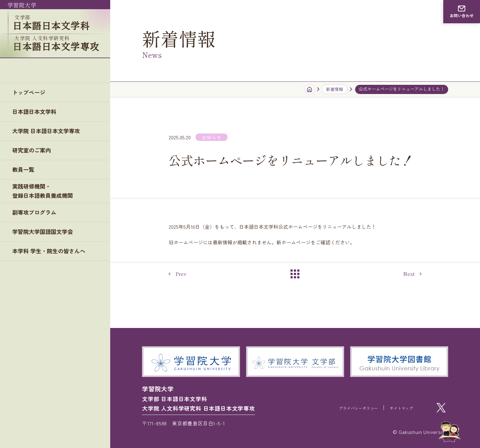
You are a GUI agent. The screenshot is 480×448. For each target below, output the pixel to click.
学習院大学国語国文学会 (46, 212)
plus (101, 89)
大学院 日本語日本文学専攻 (50, 109)
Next (409, 274)
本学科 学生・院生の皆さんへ (53, 232)
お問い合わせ (462, 16)
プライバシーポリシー (345, 408)
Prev (181, 274)
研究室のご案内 (34, 129)
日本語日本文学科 (37, 89)
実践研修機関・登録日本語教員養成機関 (43, 171)
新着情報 (335, 89)
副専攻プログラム (37, 192)
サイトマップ (398, 408)
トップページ (31, 68)
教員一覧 (24, 150)
